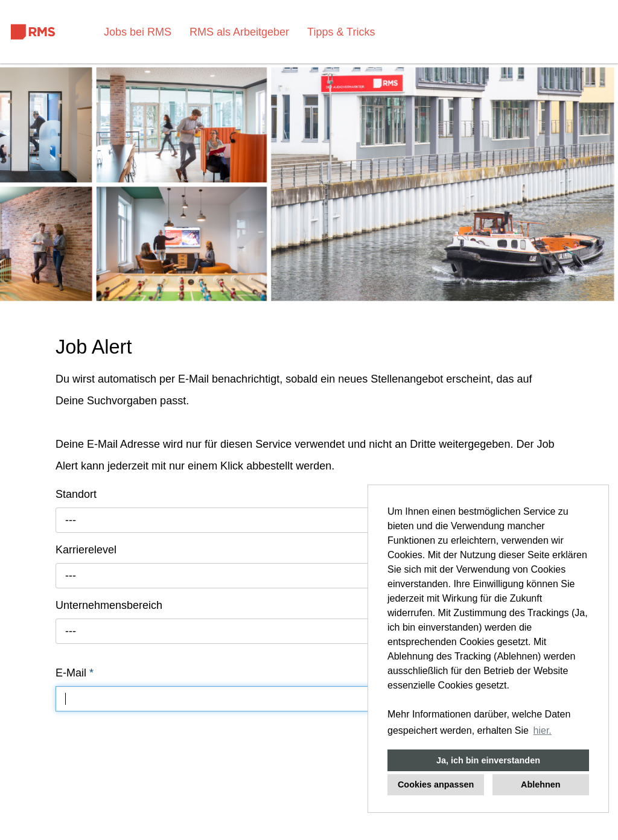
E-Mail (75, 673)
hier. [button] (543, 730)
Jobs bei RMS (138, 32)
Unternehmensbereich (109, 605)
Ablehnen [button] (541, 784)
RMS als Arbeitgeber (239, 32)
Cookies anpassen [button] (436, 784)
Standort (76, 494)
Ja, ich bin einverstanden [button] (488, 760)
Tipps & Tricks (341, 32)
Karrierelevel (86, 550)
